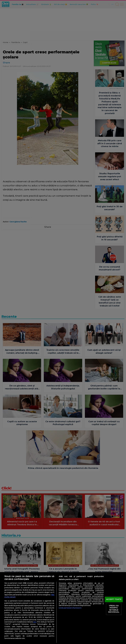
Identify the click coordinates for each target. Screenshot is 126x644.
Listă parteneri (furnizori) (70, 608)
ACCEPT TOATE (114, 599)
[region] (63, 608)
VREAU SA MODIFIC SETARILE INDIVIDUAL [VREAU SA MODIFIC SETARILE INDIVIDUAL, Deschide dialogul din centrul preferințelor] (114, 609)
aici (35, 622)
